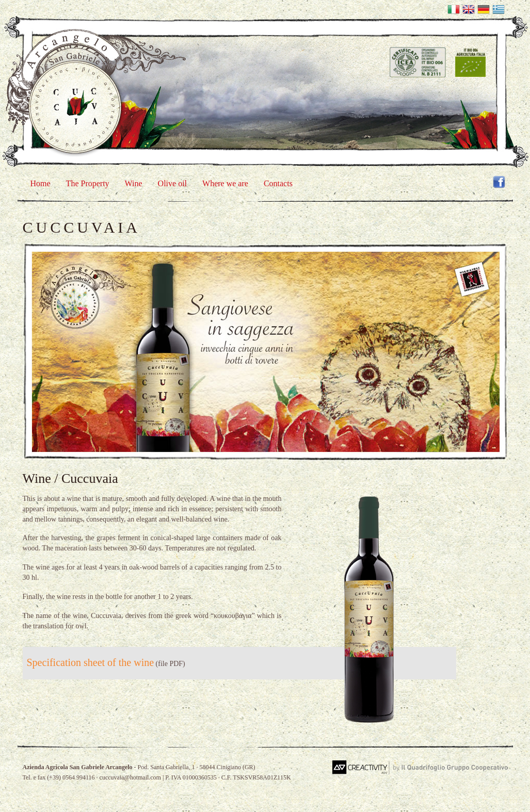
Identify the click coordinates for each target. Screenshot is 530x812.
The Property (88, 183)
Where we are (225, 183)
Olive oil (172, 183)
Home (41, 183)
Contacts (278, 183)
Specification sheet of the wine (91, 662)
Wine (134, 183)
